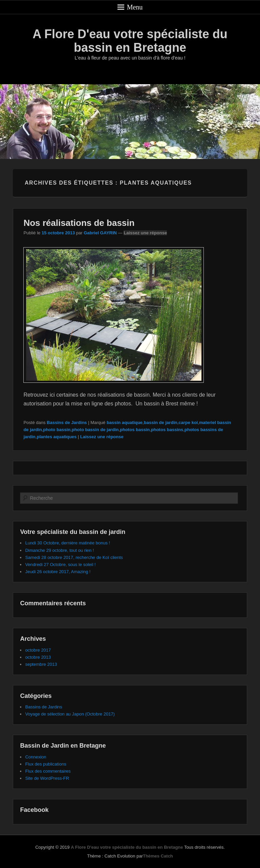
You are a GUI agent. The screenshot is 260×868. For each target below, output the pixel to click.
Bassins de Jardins (67, 423)
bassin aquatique (125, 423)
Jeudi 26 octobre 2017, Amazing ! (58, 572)
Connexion (36, 757)
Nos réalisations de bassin (79, 223)
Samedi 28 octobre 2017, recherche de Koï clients (74, 557)
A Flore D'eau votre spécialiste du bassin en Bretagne (130, 41)
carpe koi (188, 423)
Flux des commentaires (48, 771)
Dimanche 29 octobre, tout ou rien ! (59, 550)
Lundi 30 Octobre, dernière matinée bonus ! (68, 543)
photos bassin (135, 430)
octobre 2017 (38, 650)
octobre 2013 (38, 657)
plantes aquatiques (57, 437)
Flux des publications (46, 764)
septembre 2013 (41, 664)
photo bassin (57, 430)
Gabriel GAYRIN (100, 233)
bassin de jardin (161, 423)
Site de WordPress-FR (47, 778)
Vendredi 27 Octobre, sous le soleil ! (60, 565)
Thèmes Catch (158, 856)
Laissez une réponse (145, 233)
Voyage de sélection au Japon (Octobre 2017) (70, 714)
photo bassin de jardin (95, 430)
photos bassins (167, 430)
